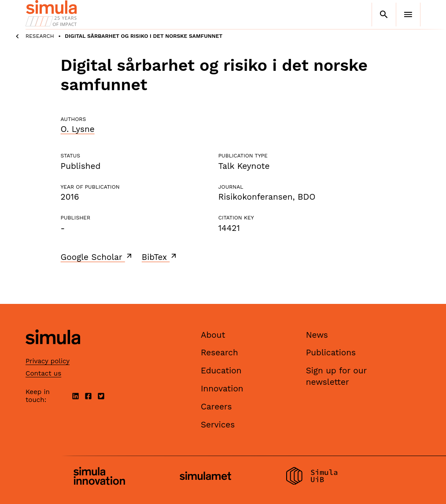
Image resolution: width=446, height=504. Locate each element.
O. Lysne (78, 129)
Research (40, 36)
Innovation (222, 389)
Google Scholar (97, 257)
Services (218, 425)
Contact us (43, 373)
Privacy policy (48, 361)
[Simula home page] (53, 352)
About (213, 335)
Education (221, 371)
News (317, 335)
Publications (331, 352)
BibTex (160, 257)
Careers (216, 407)
